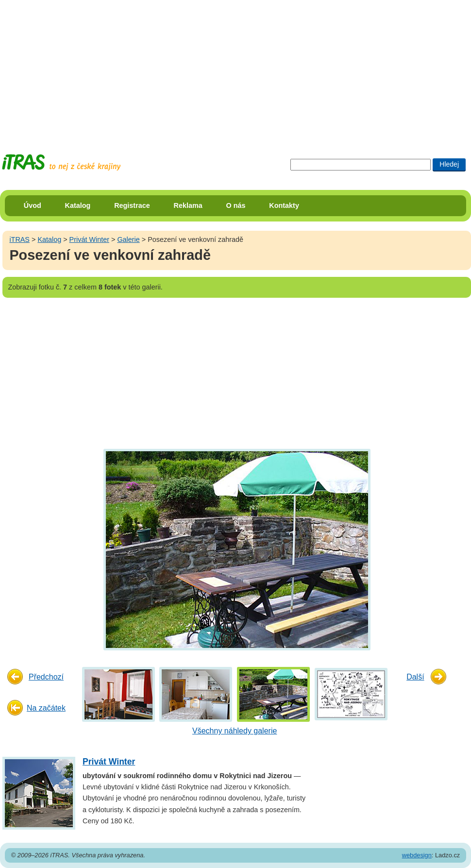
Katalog (78, 205)
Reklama (188, 205)
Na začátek (46, 708)
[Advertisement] (149, 68)
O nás (236, 205)
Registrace (132, 205)
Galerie (128, 239)
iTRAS (19, 239)
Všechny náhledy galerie (235, 731)
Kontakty (284, 205)
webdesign (417, 855)
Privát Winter (89, 239)
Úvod (33, 205)
